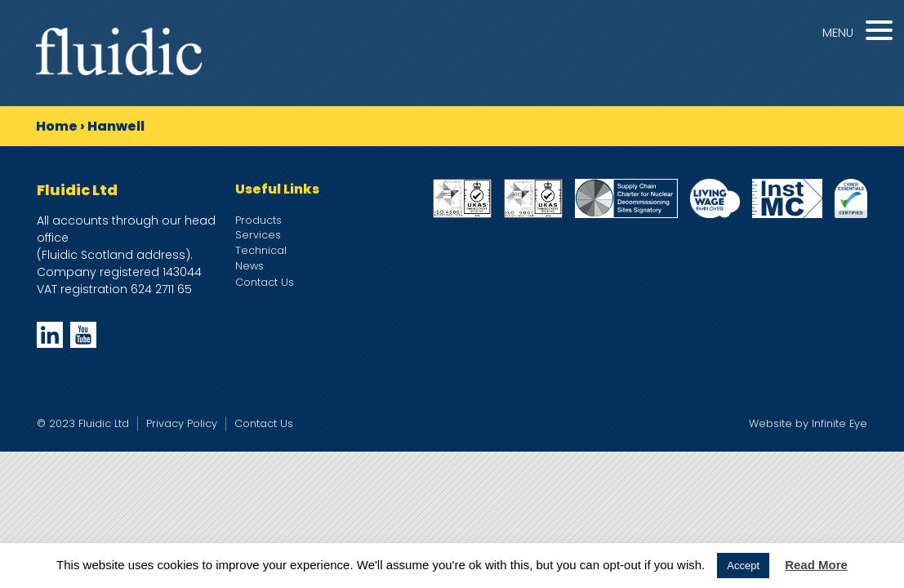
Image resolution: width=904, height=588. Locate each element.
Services (258, 235)
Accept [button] (743, 566)
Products (258, 220)
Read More (816, 565)
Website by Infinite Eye (808, 423)
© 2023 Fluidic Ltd (83, 423)
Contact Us (265, 282)
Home (57, 126)
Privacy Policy (182, 423)
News (249, 266)
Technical (261, 250)
